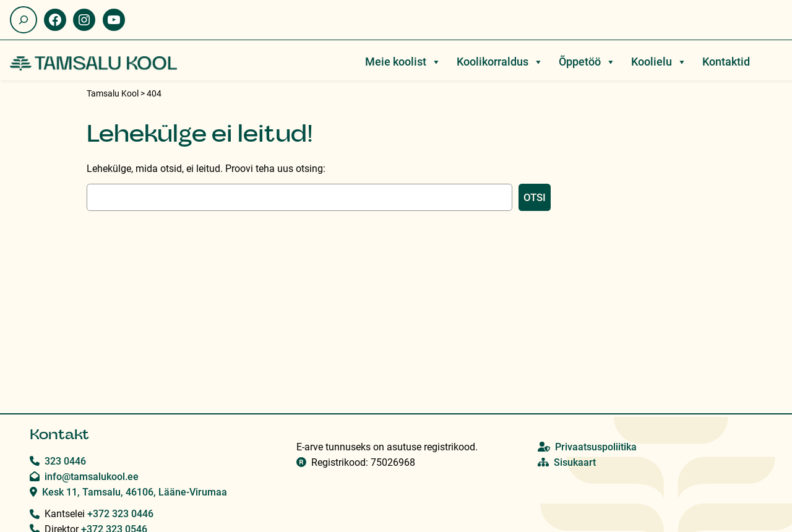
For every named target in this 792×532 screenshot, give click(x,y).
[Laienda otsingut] (24, 20)
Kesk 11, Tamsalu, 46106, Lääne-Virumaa (135, 492)
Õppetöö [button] (587, 62)
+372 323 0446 (120, 514)
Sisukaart (575, 462)
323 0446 (65, 461)
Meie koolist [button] (403, 62)
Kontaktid (726, 62)
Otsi (535, 197)
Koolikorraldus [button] (500, 62)
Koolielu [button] (659, 62)
